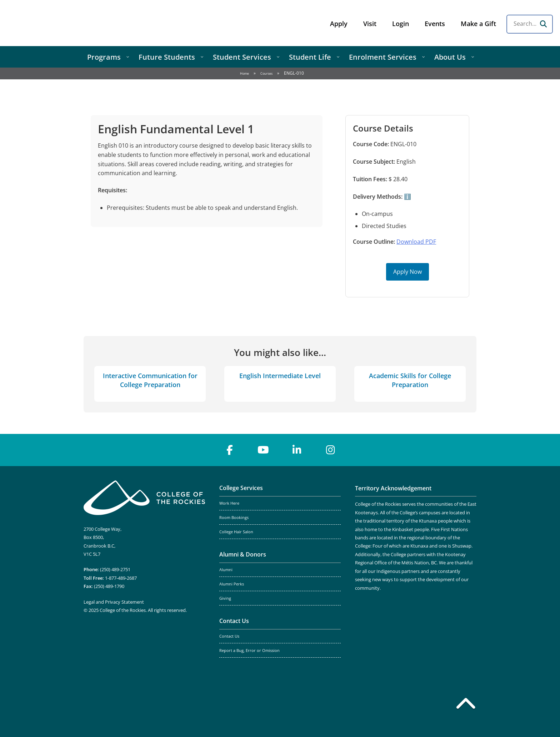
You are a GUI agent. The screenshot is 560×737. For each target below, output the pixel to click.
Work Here (229, 503)
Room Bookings (234, 518)
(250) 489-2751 (115, 569)
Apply (339, 24)
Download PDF (416, 242)
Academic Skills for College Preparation (410, 380)
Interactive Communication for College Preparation (150, 380)
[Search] (543, 24)
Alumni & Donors (243, 554)
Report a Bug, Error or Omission (249, 651)
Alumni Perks (232, 584)
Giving (225, 598)
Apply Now (407, 272)
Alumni (226, 570)
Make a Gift (478, 24)
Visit (370, 24)
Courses (266, 73)
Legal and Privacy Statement (114, 602)
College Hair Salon (236, 532)
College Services (241, 488)
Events (435, 24)
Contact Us (234, 621)
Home (244, 73)
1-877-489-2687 (121, 578)
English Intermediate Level (280, 376)
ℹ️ (407, 197)
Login (401, 24)
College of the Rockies (63, 23)
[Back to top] (466, 705)
